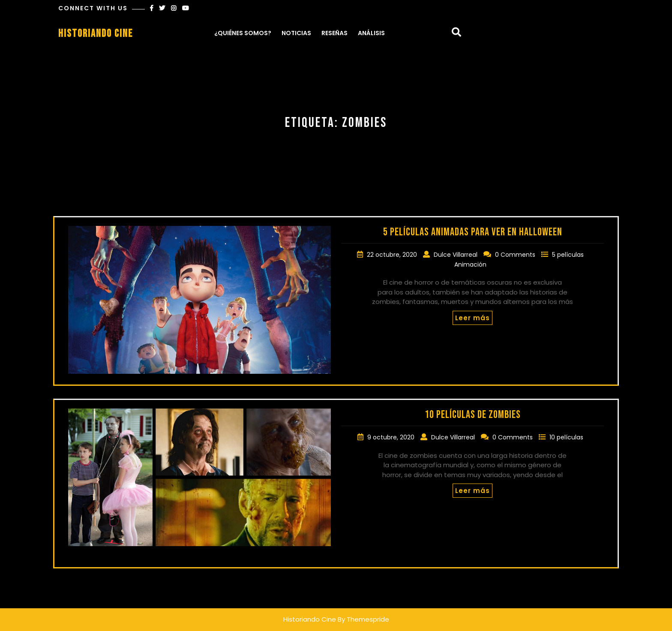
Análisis (371, 33)
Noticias (296, 33)
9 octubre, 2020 (392, 437)
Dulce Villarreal (456, 255)
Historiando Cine (96, 34)
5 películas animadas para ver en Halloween (473, 232)
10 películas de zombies (473, 415)
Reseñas (334, 33)
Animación (470, 264)
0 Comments (516, 255)
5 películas (568, 255)
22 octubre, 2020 (393, 255)
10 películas (566, 437)
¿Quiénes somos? (243, 33)
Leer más (472, 318)
